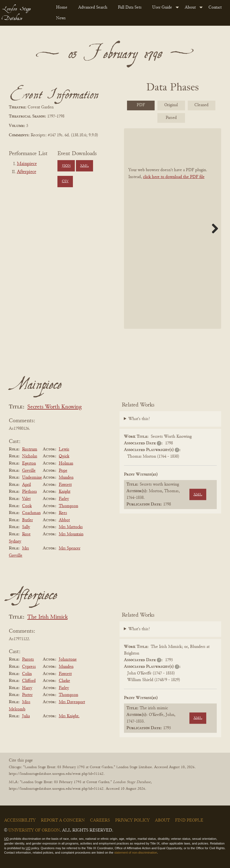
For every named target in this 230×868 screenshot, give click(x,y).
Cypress (29, 667)
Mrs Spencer (70, 548)
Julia (26, 716)
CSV (65, 181)
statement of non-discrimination (136, 853)
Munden (66, 478)
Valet (26, 499)
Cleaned (201, 105)
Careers (100, 820)
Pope (63, 471)
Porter (27, 695)
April (27, 485)
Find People (189, 820)
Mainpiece (27, 164)
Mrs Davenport (72, 702)
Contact (215, 7)
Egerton (29, 463)
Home (62, 7)
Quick (64, 456)
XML (84, 166)
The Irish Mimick (47, 617)
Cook (27, 506)
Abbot (64, 520)
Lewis (64, 449)
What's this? (139, 419)
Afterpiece (27, 172)
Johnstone (68, 660)
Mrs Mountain (71, 534)
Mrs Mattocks (71, 527)
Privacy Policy (132, 820)
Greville (29, 471)
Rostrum (30, 449)
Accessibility (20, 820)
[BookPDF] (173, 229)
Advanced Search (93, 7)
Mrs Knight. (69, 716)
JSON (66, 166)
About (190, 7)
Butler (27, 520)
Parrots (28, 660)
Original (171, 105)
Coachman (31, 513)
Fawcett (65, 485)
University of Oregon (34, 830)
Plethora (29, 492)
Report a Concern (63, 820)
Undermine (32, 478)
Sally (26, 527)
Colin (27, 674)
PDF (141, 105)
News (61, 18)
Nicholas (30, 456)
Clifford (29, 681)
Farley (64, 499)
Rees (63, 513)
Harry (27, 688)
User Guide (162, 7)
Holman (66, 463)
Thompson (68, 506)
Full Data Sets (130, 7)
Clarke (64, 681)
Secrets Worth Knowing (55, 407)
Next (213, 228)
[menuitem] (63, 7)
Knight (65, 492)
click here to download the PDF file (174, 177)
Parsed (171, 118)
